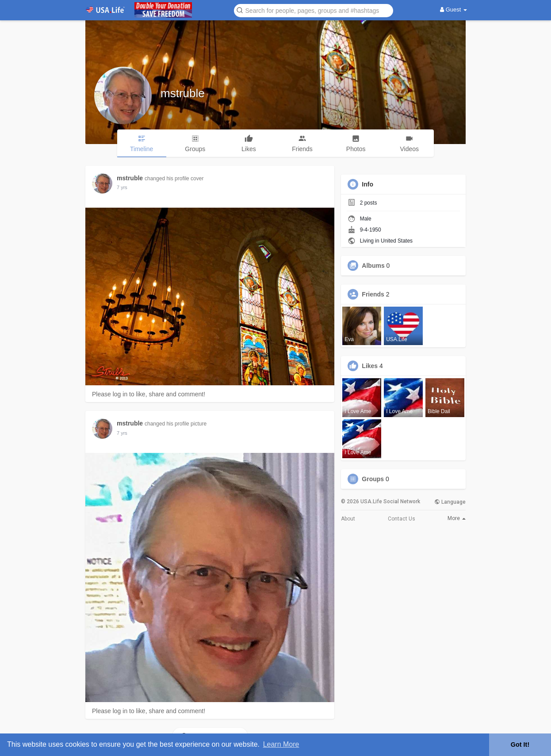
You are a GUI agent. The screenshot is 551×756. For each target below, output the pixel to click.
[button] (314, 10)
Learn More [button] (281, 744)
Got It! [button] (520, 745)
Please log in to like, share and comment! (149, 394)
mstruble (183, 93)
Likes (370, 366)
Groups (373, 479)
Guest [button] (453, 9)
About (348, 519)
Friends (373, 294)
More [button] (457, 518)
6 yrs (122, 187)
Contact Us (402, 519)
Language (450, 502)
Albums (373, 266)
